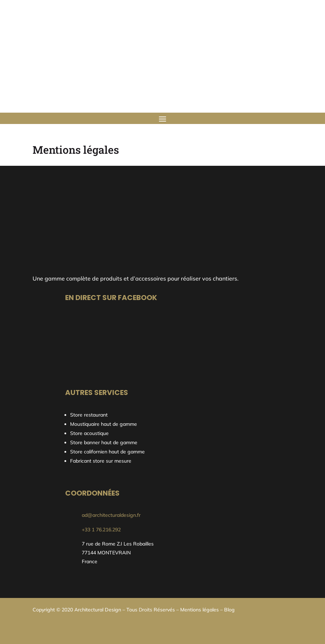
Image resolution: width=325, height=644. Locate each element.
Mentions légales (199, 610)
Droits (146, 610)
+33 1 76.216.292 (101, 530)
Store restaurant (90, 415)
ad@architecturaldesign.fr (111, 515)
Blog (229, 610)
